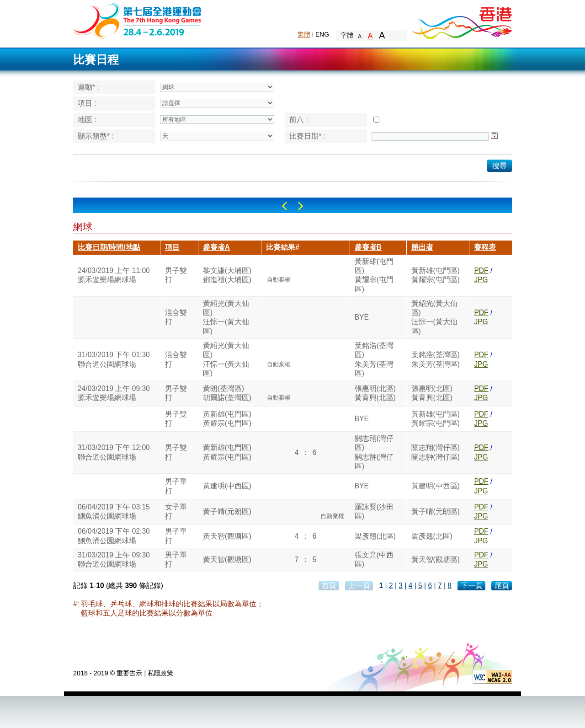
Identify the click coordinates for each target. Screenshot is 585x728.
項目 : (87, 103)
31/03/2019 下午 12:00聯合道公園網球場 (114, 452)
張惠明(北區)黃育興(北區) (375, 393)
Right (300, 206)
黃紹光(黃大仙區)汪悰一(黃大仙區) (226, 317)
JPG (481, 280)
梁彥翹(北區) (375, 536)
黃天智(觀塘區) (227, 536)
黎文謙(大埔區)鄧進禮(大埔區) (227, 275)
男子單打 (176, 486)
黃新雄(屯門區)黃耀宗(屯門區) (374, 275)
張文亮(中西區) (374, 559)
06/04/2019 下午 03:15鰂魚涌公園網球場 (114, 511)
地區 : (87, 120)
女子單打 (176, 511)
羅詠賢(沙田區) (374, 511)
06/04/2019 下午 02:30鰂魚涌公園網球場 (114, 536)
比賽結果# (283, 247)
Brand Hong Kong (462, 21)
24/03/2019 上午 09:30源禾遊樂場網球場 (114, 393)
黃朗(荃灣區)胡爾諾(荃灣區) (227, 393)
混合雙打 (176, 317)
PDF (481, 270)
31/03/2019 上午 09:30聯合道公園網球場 (114, 559)
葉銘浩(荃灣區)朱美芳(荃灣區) (374, 359)
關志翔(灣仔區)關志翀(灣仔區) (374, 452)
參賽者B (368, 247)
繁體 (304, 34)
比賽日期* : (307, 136)
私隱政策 (160, 673)
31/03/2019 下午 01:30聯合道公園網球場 (114, 359)
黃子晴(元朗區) (227, 511)
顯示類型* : (96, 136)
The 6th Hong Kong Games (138, 20)
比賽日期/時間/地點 (109, 247)
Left (285, 206)
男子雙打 (176, 275)
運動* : (88, 87)
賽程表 (485, 247)
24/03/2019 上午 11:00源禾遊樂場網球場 (114, 275)
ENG (322, 34)
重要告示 (129, 673)
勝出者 (422, 247)
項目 (172, 247)
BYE (362, 317)
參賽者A (216, 247)
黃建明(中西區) (227, 486)
